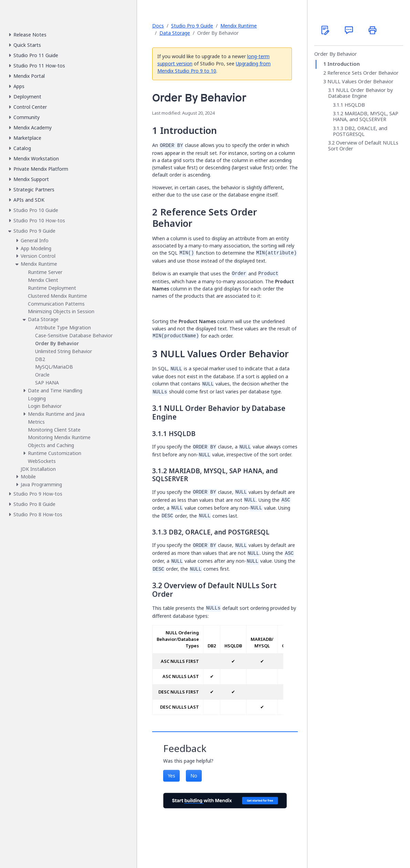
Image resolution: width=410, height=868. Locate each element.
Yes (171, 776)
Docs (158, 26)
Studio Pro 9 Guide (192, 26)
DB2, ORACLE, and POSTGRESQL (360, 131)
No (194, 776)
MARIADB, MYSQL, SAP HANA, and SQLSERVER (366, 117)
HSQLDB (355, 105)
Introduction (344, 64)
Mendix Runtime (239, 26)
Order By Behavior (336, 54)
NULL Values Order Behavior (360, 82)
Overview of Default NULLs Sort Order (363, 146)
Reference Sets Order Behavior (363, 73)
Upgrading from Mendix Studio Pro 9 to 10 (214, 67)
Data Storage (175, 33)
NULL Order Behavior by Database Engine (360, 93)
